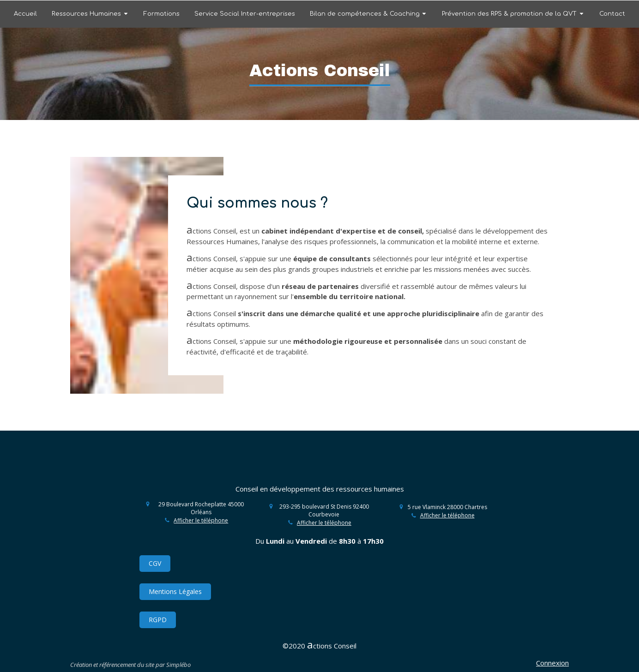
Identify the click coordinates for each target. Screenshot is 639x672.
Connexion (552, 663)
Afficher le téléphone (201, 521)
